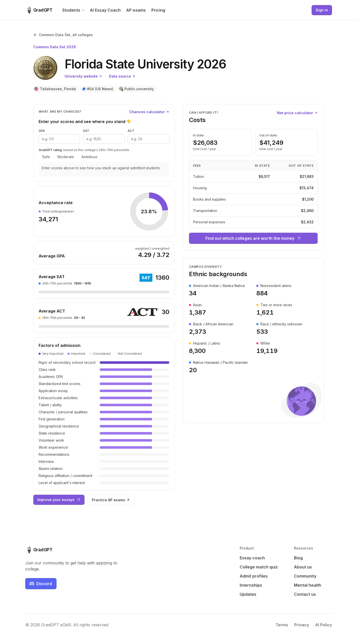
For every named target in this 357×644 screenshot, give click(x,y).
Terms (282, 625)
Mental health (308, 585)
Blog (298, 558)
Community (305, 576)
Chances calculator (149, 112)
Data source (122, 76)
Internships (251, 585)
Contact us (305, 594)
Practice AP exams (111, 500)
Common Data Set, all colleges (63, 35)
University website (83, 76)
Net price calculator (297, 113)
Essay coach (252, 558)
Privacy (302, 625)
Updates (248, 594)
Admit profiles (254, 576)
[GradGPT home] (39, 10)
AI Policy (324, 625)
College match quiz (259, 567)
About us (303, 567)
